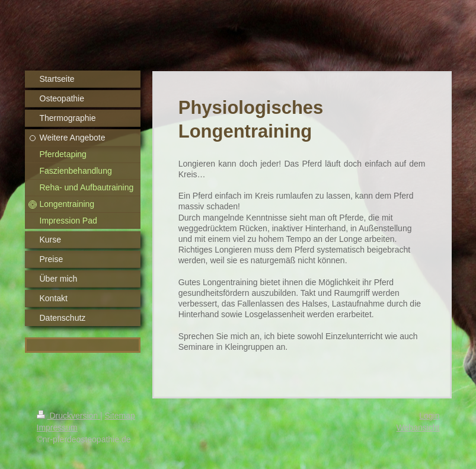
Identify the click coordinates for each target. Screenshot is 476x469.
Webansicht (418, 427)
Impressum (57, 427)
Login (429, 416)
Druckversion (68, 416)
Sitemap (120, 416)
